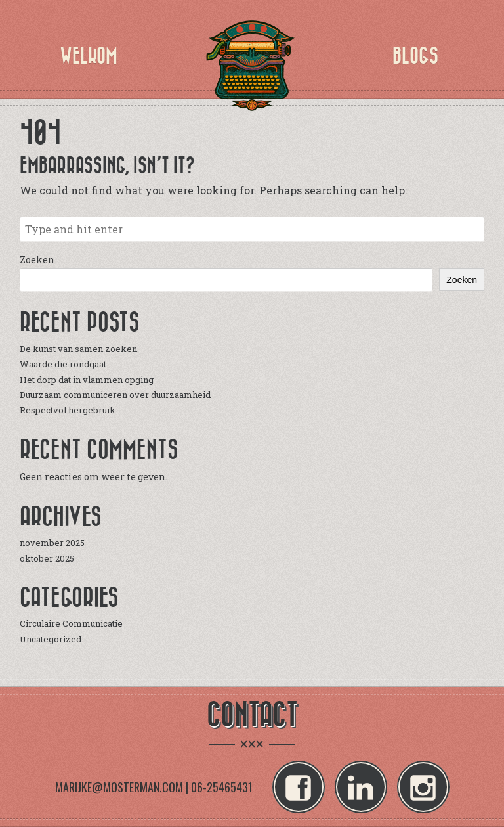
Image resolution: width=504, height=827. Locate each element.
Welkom (89, 56)
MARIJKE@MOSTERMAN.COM (119, 787)
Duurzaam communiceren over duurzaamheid (115, 395)
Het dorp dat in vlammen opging (87, 380)
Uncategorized (51, 639)
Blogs (415, 56)
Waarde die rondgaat (63, 364)
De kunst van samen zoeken (78, 349)
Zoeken (37, 260)
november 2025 (52, 543)
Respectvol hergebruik (68, 410)
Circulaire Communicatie (71, 623)
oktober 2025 (47, 558)
